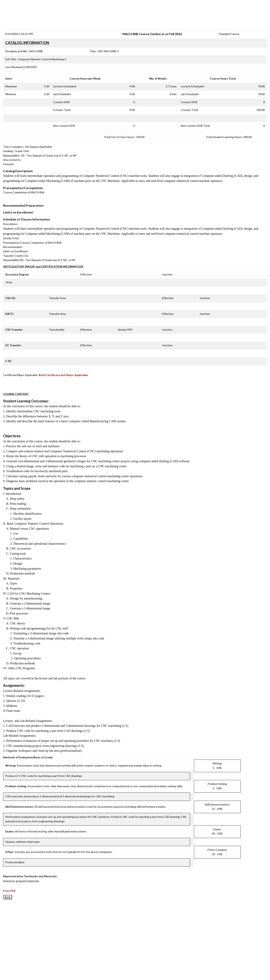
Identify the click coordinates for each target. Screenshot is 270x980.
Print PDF (9, 891)
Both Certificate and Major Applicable (63, 375)
